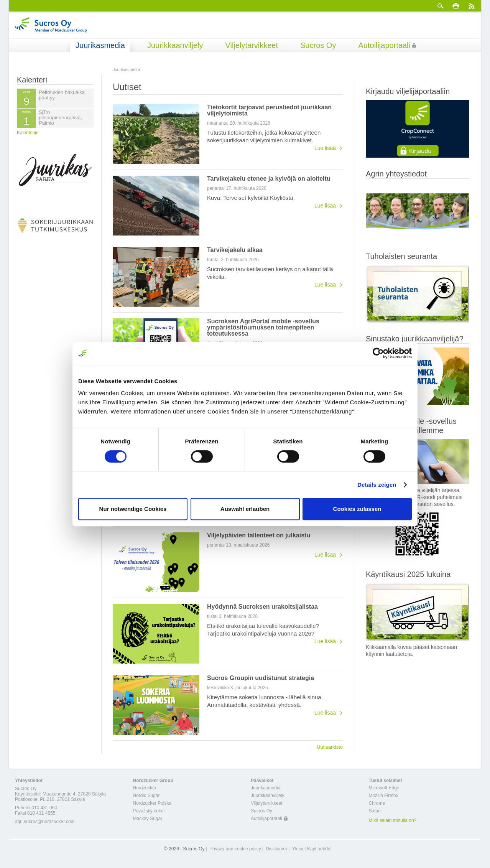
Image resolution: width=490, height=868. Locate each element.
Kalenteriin (28, 133)
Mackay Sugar (148, 819)
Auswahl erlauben (245, 509)
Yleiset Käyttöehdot (312, 849)
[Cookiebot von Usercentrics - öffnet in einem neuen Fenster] (378, 353)
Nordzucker (145, 788)
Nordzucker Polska (152, 803)
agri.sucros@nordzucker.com (45, 822)
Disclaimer (276, 849)
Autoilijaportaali (384, 45)
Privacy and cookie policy (235, 849)
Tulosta (456, 6)
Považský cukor (149, 811)
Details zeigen (377, 485)
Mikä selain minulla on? (393, 820)
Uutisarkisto (330, 747)
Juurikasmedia (100, 45)
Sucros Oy (318, 45)
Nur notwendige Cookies (133, 509)
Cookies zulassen (357, 509)
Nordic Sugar (146, 796)
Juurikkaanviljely (175, 45)
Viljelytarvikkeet (252, 45)
